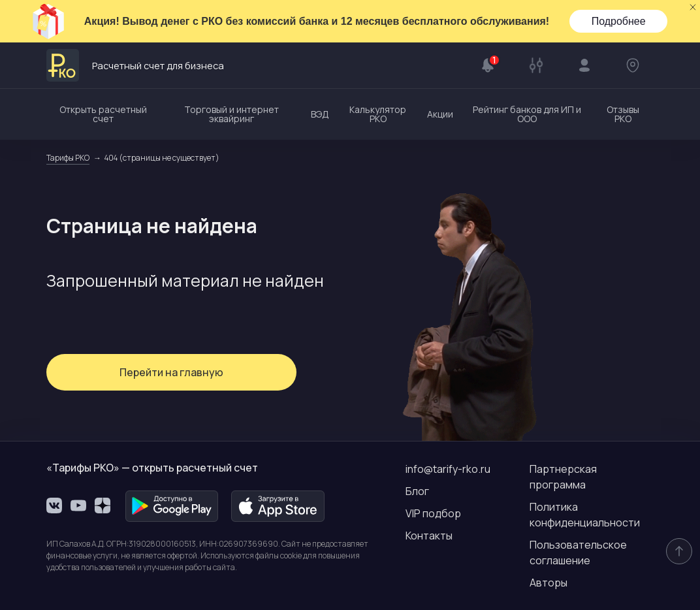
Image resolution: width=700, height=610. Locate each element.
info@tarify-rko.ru (448, 469)
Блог (417, 491)
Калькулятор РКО (378, 114)
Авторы (549, 583)
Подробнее (619, 21)
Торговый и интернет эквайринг (231, 114)
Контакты (429, 536)
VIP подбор (433, 513)
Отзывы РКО (623, 114)
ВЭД (320, 114)
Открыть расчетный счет (103, 114)
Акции (440, 114)
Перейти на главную (145, 372)
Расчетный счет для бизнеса (159, 65)
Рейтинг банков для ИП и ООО (527, 114)
